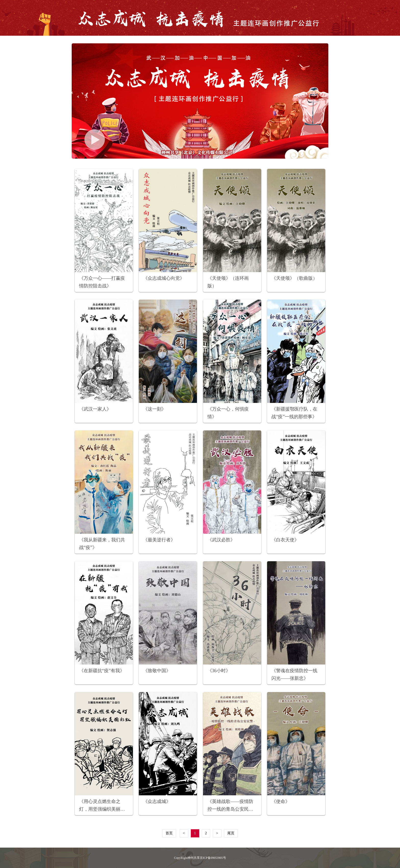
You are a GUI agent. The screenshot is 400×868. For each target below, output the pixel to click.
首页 (169, 833)
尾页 (231, 833)
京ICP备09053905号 (213, 858)
